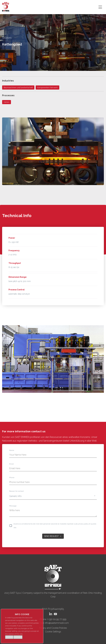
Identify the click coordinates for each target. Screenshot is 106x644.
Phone (12, 478)
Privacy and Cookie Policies (53, 628)
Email (11, 464)
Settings (18, 637)
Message (13, 506)
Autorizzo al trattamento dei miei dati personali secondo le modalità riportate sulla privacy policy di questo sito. (55, 526)
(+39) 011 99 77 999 (57, 619)
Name (12, 450)
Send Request (53, 536)
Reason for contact (16, 491)
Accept (9, 637)
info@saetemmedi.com (57, 623)
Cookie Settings (53, 632)
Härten (7, 102)
